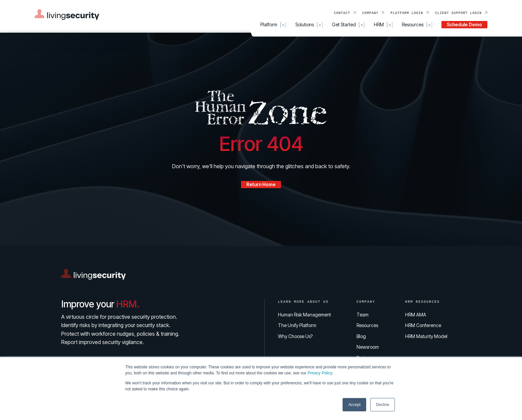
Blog (361, 336)
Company (370, 13)
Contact (342, 13)
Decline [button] (383, 405)
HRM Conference (423, 325)
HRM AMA (416, 315)
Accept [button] (354, 405)
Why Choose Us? (295, 336)
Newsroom (368, 347)
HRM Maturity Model (426, 336)
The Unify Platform (297, 325)
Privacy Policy (320, 373)
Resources (367, 325)
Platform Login (407, 13)
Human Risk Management (304, 315)
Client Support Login (458, 13)
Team (363, 315)
